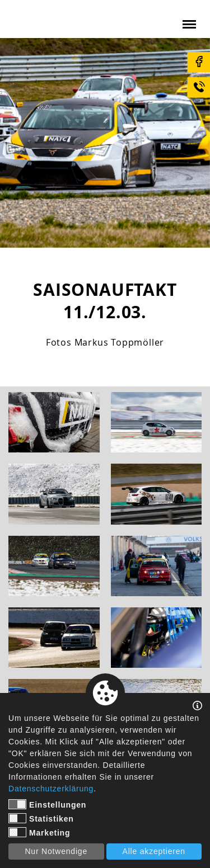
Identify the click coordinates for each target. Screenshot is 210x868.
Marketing (39, 832)
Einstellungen (47, 804)
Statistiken (41, 818)
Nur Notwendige (56, 851)
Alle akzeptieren (154, 851)
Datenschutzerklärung (51, 789)
